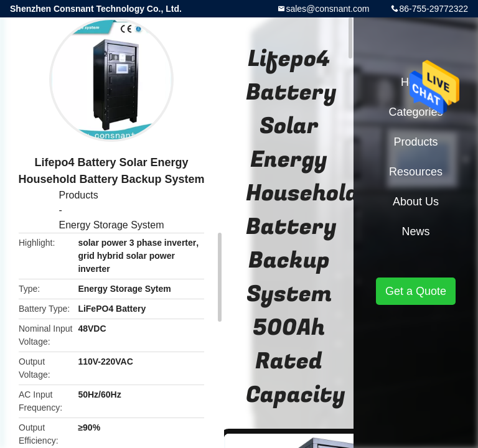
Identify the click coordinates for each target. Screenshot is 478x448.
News (415, 231)
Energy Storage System (112, 225)
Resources (416, 172)
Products (79, 195)
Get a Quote (416, 291)
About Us (416, 202)
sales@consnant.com (327, 9)
